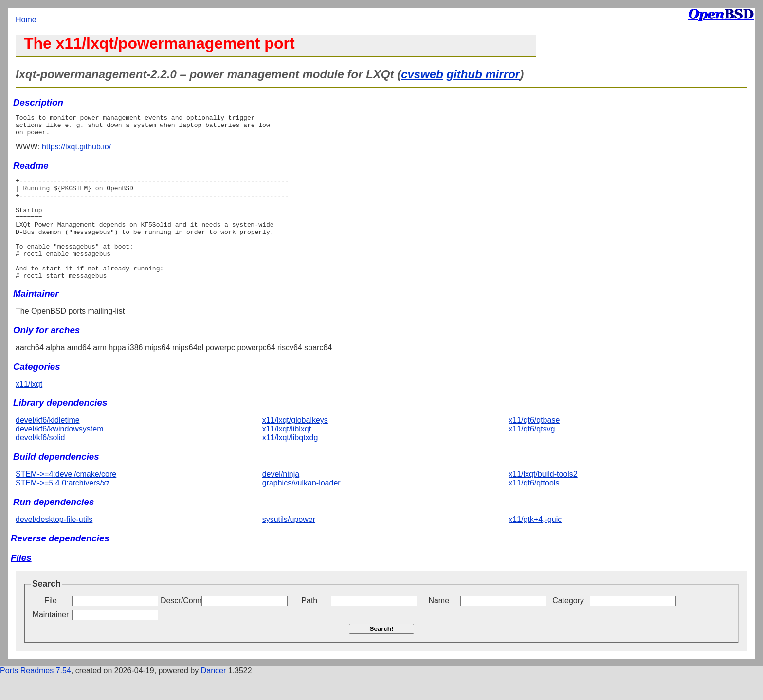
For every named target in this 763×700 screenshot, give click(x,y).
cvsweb (422, 74)
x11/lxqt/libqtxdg (290, 462)
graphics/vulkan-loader (301, 508)
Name (439, 625)
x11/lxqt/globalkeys (295, 445)
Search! (382, 654)
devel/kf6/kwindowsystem (60, 454)
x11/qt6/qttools (534, 508)
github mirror (483, 74)
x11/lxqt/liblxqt (287, 454)
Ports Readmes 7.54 (36, 695)
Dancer (214, 695)
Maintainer (51, 639)
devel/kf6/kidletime (48, 445)
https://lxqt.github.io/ (76, 151)
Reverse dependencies (60, 563)
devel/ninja (281, 499)
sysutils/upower (289, 544)
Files (21, 583)
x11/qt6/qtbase (534, 445)
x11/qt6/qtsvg (532, 454)
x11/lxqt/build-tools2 (543, 499)
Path (309, 625)
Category (568, 625)
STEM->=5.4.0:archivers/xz (63, 508)
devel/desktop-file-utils (54, 544)
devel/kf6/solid (40, 462)
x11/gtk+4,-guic (535, 544)
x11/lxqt (29, 409)
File (51, 625)
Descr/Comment (180, 625)
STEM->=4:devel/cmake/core (66, 499)
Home (26, 20)
